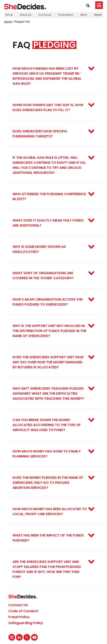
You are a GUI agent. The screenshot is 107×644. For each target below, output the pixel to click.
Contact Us (18, 605)
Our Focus (45, 15)
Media (98, 15)
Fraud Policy (19, 617)
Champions (66, 15)
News (84, 15)
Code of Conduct (23, 611)
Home (9, 15)
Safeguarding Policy (26, 623)
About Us (26, 15)
